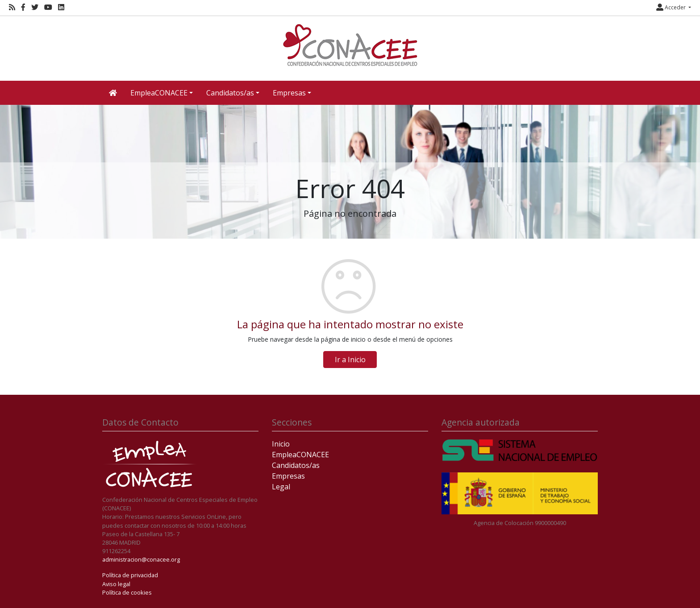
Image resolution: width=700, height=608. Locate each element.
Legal (281, 487)
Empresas (288, 476)
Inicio (281, 444)
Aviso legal (116, 584)
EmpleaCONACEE (300, 455)
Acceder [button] (672, 7)
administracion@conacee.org (141, 559)
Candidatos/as (296, 465)
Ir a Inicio (350, 360)
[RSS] (12, 7)
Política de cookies (127, 592)
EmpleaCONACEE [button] (159, 93)
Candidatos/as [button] (230, 93)
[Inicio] (350, 45)
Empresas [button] (289, 93)
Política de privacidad (130, 575)
